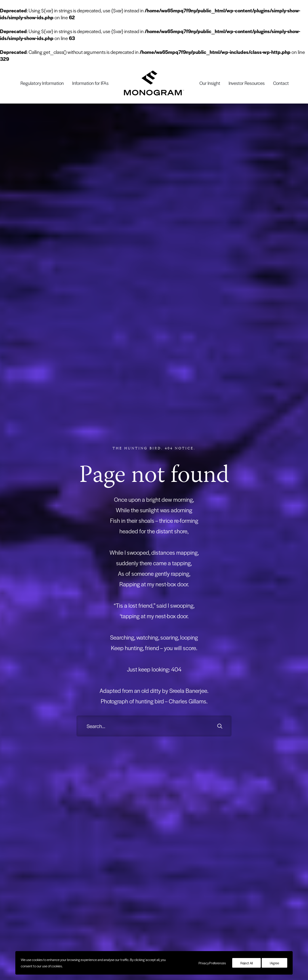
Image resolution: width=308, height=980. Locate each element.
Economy (117, 684)
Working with (74, 672)
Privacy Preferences (212, 963)
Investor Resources (247, 83)
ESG (113, 699)
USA (113, 735)
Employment (120, 692)
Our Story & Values (175, 684)
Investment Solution (22, 675)
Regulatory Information (42, 83)
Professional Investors (78, 684)
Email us (290, 684)
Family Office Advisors (78, 692)
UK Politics (119, 728)
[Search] (154, 393)
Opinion (116, 706)
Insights (118, 672)
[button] (220, 393)
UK (112, 720)
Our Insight (210, 83)
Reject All (246, 963)
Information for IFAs (90, 83)
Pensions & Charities (77, 713)
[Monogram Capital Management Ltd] (154, 83)
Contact (281, 83)
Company (170, 672)
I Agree (274, 963)
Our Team (168, 706)
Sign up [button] (154, 595)
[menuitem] (42, 83)
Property (116, 713)
